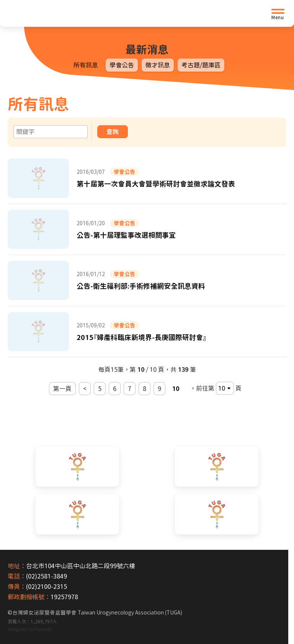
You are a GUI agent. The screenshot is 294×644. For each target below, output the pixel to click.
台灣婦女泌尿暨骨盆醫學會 (97, 613)
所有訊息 (86, 65)
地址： (17, 566)
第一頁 (62, 389)
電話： (17, 576)
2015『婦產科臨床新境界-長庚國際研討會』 (141, 337)
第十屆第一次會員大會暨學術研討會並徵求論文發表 (156, 184)
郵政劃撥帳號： (29, 597)
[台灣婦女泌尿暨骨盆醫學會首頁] (67, 13)
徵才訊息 (158, 65)
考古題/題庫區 (201, 65)
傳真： (17, 587)
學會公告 (122, 65)
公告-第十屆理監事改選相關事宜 (126, 235)
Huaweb (43, 629)
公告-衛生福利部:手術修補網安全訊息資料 (141, 286)
